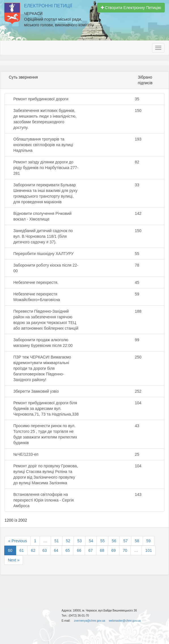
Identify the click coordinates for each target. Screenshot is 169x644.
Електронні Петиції (48, 6)
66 (79, 550)
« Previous (18, 541)
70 (125, 550)
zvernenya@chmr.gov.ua (89, 621)
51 (57, 541)
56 (114, 541)
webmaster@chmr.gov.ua (125, 621)
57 (125, 541)
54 (91, 541)
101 (148, 550)
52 (68, 541)
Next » (14, 560)
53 (80, 541)
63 (45, 550)
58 (137, 541)
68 (102, 550)
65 (68, 550)
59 (149, 541)
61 (22, 550)
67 (91, 550)
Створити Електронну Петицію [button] (131, 8)
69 (114, 550)
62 (33, 550)
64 (56, 550)
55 (102, 541)
